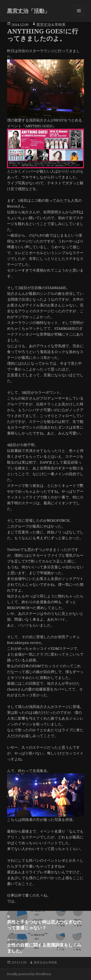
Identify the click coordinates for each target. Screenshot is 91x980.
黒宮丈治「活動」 (28, 11)
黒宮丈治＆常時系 (51, 24)
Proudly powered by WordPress (29, 974)
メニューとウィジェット (79, 16)
